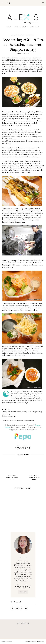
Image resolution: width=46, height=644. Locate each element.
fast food (14, 35)
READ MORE (23, 592)
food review (22, 35)
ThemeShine (9, 642)
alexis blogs (34, 642)
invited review (31, 35)
